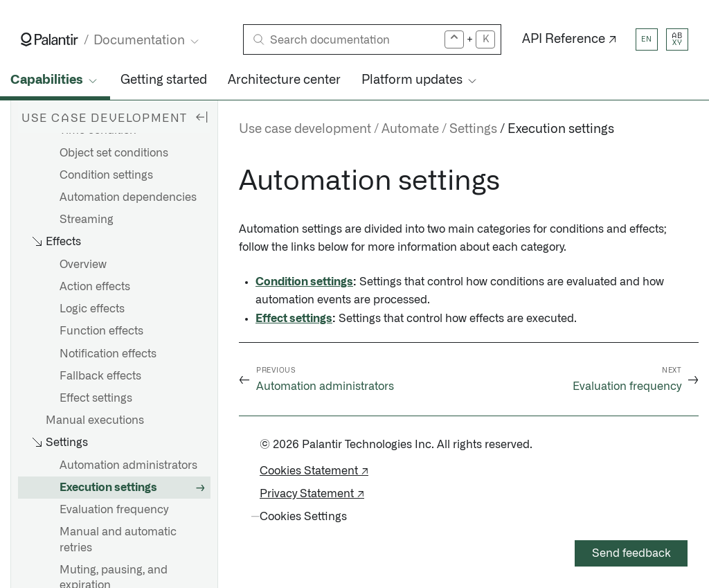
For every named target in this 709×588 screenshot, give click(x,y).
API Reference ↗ (569, 39)
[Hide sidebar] (201, 116)
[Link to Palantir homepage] (50, 39)
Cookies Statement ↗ (314, 471)
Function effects (101, 331)
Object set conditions (114, 153)
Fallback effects (100, 376)
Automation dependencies (128, 197)
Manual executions (95, 420)
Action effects (95, 287)
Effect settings (96, 398)
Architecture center (284, 80)
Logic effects (92, 309)
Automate (410, 130)
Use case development (305, 130)
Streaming (87, 220)
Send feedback (631, 553)
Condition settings (106, 175)
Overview (83, 265)
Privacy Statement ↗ (312, 494)
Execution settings (108, 488)
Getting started (164, 80)
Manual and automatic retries (118, 540)
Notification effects (108, 354)
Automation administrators (128, 465)
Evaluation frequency (114, 510)
